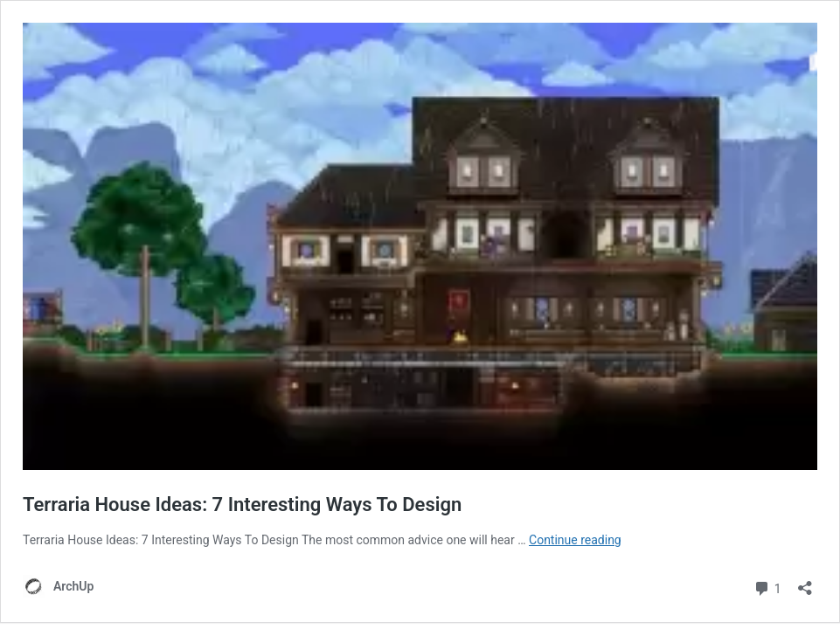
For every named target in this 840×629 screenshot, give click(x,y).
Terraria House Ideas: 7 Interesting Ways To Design (242, 505)
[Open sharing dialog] (805, 582)
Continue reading (575, 540)
